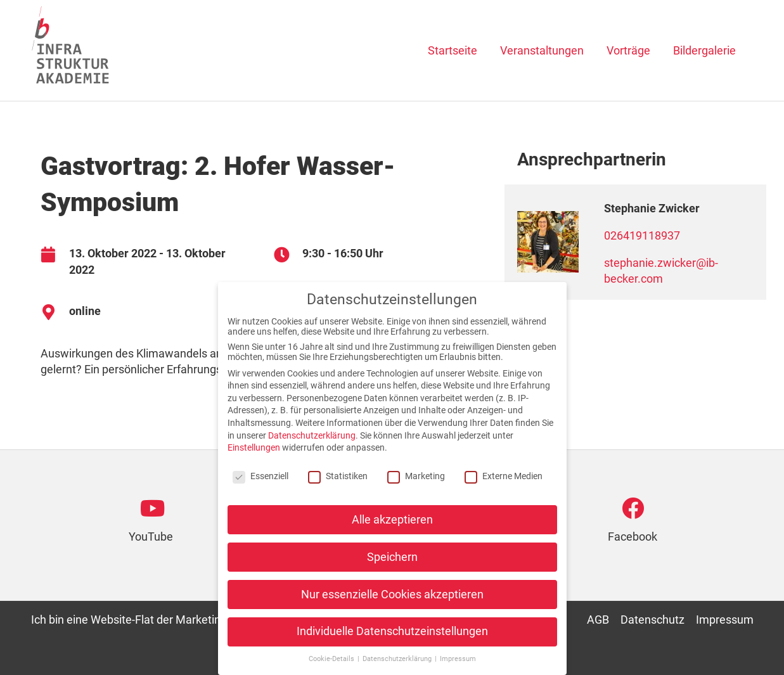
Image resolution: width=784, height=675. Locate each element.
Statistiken (338, 489)
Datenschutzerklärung (312, 449)
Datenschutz (652, 620)
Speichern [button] (392, 570)
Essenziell (260, 489)
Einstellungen (254, 461)
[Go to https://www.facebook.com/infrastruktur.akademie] (633, 525)
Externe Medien (504, 489)
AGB (598, 620)
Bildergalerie (704, 50)
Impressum (725, 620)
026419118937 (642, 235)
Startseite (453, 50)
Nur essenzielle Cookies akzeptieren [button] (392, 608)
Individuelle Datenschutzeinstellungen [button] (392, 645)
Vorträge (628, 50)
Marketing (416, 489)
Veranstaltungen (542, 50)
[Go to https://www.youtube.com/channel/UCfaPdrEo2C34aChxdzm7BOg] (151, 525)
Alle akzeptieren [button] (392, 533)
